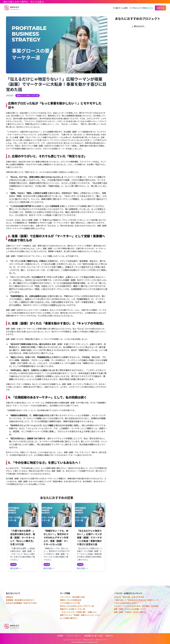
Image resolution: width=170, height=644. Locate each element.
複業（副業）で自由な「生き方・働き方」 (131, 612)
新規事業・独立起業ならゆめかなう (20, 600)
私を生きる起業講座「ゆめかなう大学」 (22, 603)
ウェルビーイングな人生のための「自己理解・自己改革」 (137, 606)
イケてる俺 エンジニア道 (70, 603)
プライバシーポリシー (74, 636)
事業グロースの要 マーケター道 (72, 609)
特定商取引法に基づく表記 (93, 636)
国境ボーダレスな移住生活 (71, 600)
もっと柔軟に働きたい (69, 618)
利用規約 (60, 636)
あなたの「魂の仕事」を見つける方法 (129, 597)
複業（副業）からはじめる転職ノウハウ (130, 609)
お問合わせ (109, 636)
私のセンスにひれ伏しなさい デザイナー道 (77, 606)
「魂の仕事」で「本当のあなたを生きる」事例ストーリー (137, 600)
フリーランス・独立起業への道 (72, 597)
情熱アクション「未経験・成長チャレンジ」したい (80, 615)
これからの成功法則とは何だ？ (126, 603)
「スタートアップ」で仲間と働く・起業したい (78, 612)
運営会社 (10, 597)
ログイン (160, 8)
